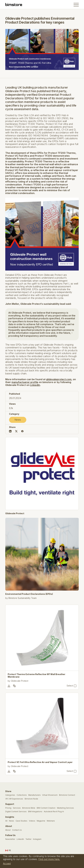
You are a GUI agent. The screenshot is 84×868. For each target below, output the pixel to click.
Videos (32, 821)
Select (70, 686)
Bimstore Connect (67, 795)
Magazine (41, 821)
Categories (10, 795)
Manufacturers (34, 795)
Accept (7, 863)
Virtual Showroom (50, 795)
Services (17, 808)
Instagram (37, 839)
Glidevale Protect (15, 513)
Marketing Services (65, 808)
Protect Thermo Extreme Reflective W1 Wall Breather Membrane (36, 676)
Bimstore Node (31, 799)
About (8, 830)
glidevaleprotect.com (59, 379)
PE (8, 850)
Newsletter (10, 839)
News (18, 420)
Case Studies (21, 821)
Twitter (28, 839)
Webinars (51, 821)
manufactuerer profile (25, 382)
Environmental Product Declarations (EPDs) (29, 594)
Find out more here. (49, 859)
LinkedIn (35, 385)
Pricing (8, 808)
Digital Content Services (16, 812)
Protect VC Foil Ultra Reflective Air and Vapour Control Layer (40, 762)
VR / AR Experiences (14, 799)
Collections (22, 795)
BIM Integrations (35, 812)
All (6, 821)
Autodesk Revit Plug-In (54, 812)
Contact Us (17, 830)
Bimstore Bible (29, 808)
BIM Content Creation (46, 808)
